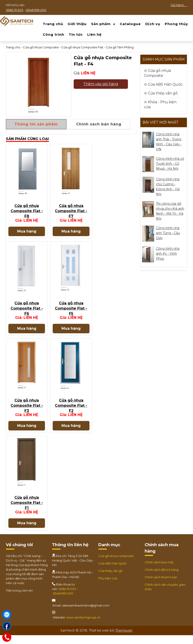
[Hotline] (7, 637)
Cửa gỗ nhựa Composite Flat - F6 (27, 313)
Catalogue (130, 24)
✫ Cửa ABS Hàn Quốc (163, 84)
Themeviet (124, 639)
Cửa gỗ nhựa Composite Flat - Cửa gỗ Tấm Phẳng (97, 47)
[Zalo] (7, 615)
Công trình (53, 34)
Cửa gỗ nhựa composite (116, 565)
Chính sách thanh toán (161, 586)
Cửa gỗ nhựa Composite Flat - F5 (71, 313)
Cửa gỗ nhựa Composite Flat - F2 (71, 412)
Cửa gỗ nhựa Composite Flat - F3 (27, 412)
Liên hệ (94, 34)
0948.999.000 (36, 10)
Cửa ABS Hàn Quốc (113, 572)
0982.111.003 (15, 10)
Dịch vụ (153, 24)
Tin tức (76, 34)
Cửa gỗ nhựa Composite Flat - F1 (27, 512)
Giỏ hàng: (179, 5)
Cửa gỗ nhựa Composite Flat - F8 (27, 213)
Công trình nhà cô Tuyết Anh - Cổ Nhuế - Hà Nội (170, 164)
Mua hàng (27, 233)
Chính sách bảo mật (159, 571)
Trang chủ (53, 24)
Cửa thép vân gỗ (110, 580)
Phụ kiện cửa (108, 587)
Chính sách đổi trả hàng (162, 578)
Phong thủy (176, 24)
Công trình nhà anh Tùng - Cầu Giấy (168, 233)
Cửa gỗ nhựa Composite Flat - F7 (71, 213)
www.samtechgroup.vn (83, 626)
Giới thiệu (77, 24)
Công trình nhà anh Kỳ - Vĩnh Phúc (168, 254)
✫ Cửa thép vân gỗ (161, 93)
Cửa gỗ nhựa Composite (41, 47)
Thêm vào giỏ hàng (101, 84)
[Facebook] (7, 626)
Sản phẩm (101, 24)
